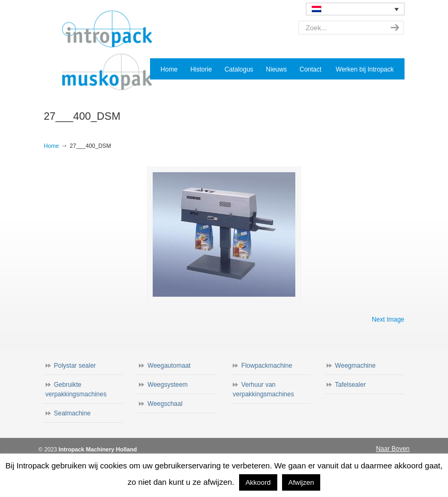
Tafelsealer (350, 385)
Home (52, 146)
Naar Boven (393, 449)
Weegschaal (165, 404)
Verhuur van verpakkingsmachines (263, 389)
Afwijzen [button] (301, 482)
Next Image (388, 319)
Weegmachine (355, 366)
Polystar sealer (75, 366)
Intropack (112, 51)
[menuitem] (355, 9)
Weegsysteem (168, 385)
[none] (355, 9)
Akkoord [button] (258, 482)
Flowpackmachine (267, 366)
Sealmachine (72, 413)
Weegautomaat (169, 366)
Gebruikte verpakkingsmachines (76, 389)
